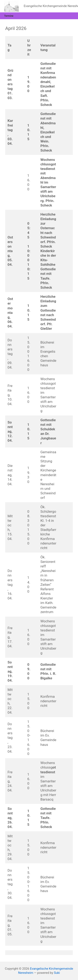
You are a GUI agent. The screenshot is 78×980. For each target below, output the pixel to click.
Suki (57, 973)
